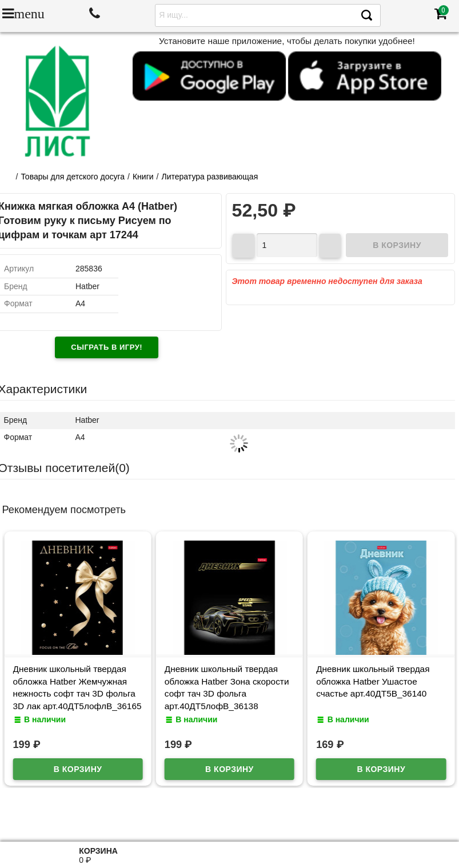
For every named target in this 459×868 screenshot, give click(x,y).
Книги (143, 177)
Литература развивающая (210, 177)
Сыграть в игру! (107, 347)
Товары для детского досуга (73, 177)
